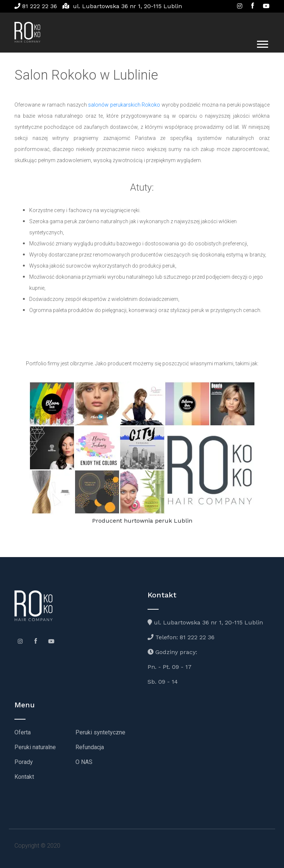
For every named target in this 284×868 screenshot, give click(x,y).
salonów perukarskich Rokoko (124, 105)
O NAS (84, 762)
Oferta (23, 732)
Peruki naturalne (35, 747)
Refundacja (90, 747)
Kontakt (24, 777)
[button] (262, 43)
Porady (24, 762)
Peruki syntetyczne (100, 732)
